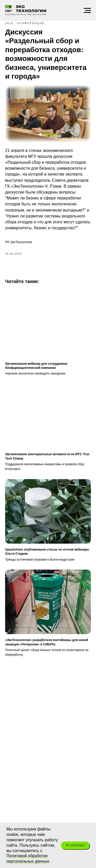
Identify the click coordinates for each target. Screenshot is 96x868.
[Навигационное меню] (87, 11)
